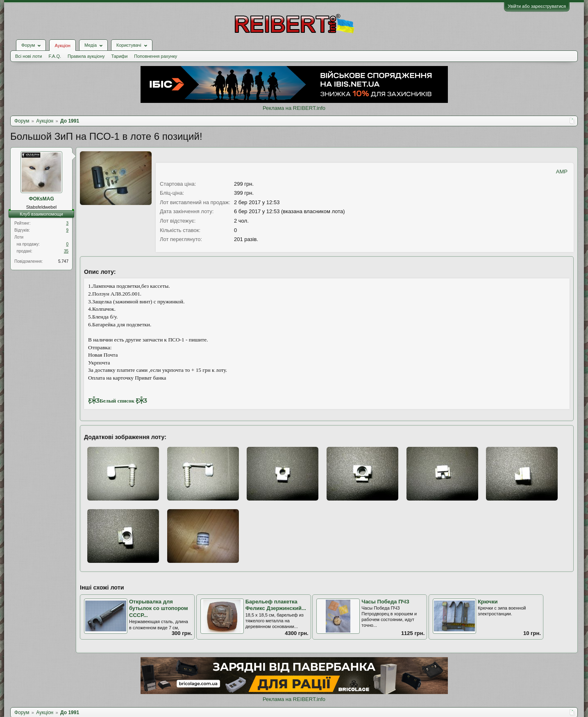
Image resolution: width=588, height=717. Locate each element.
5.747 (63, 261)
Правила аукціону (86, 56)
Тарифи (120, 56)
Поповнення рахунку (156, 56)
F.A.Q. (55, 56)
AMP (562, 172)
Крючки (488, 602)
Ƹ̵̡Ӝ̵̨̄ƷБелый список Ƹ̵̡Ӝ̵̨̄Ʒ (118, 401)
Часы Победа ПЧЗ (385, 602)
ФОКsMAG (41, 199)
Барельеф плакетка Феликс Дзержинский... (276, 605)
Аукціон (62, 46)
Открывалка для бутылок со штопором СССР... (159, 608)
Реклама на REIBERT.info (294, 108)
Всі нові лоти (28, 56)
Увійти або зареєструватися (537, 6)
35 (66, 251)
